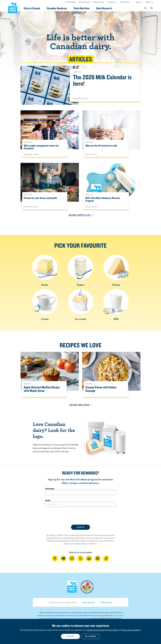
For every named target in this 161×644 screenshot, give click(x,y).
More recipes (80, 405)
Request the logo (98, 2)
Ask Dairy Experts (70, 2)
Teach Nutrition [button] (82, 8)
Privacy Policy (112, 630)
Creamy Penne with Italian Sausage (101, 389)
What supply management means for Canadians (41, 147)
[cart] (145, 8)
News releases (125, 2)
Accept (71, 636)
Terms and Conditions (131, 630)
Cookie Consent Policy (96, 630)
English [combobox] (138, 2)
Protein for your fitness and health (40, 198)
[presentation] (80, 516)
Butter (45, 270)
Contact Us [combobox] (111, 2)
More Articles (80, 215)
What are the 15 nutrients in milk (101, 146)
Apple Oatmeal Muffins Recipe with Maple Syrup (42, 389)
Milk (116, 305)
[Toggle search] (152, 8)
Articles (81, 59)
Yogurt (80, 270)
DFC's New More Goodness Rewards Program (103, 199)
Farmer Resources (84, 2)
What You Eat (106, 602)
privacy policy (80, 544)
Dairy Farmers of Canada (13, 8)
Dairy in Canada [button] (32, 8)
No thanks (91, 636)
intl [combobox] (149, 2)
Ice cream (80, 305)
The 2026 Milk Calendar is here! (102, 80)
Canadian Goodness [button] (57, 8)
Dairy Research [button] (104, 8)
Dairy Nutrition (89, 602)
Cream (45, 305)
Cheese (116, 270)
